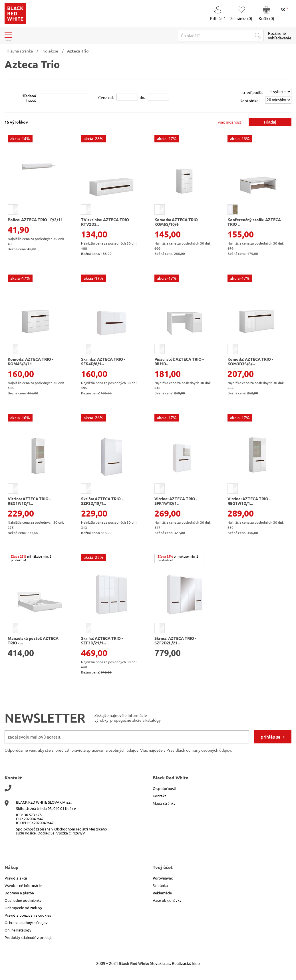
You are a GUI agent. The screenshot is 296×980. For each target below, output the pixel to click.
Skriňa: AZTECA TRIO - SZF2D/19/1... (102, 501)
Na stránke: (249, 101)
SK (284, 9)
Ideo (196, 963)
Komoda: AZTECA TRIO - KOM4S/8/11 (31, 362)
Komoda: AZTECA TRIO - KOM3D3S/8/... (250, 362)
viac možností (230, 122)
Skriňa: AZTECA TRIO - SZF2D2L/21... (175, 641)
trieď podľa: (253, 92)
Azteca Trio (78, 51)
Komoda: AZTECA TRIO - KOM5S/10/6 (177, 222)
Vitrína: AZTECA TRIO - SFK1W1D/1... (176, 501)
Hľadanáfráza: (29, 98)
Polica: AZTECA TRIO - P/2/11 (35, 220)
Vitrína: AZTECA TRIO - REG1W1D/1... (29, 501)
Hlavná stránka (20, 51)
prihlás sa (271, 737)
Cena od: (106, 98)
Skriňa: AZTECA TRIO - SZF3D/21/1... (102, 641)
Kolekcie (50, 51)
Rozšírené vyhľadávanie (280, 36)
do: (142, 98)
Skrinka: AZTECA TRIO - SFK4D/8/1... (103, 362)
